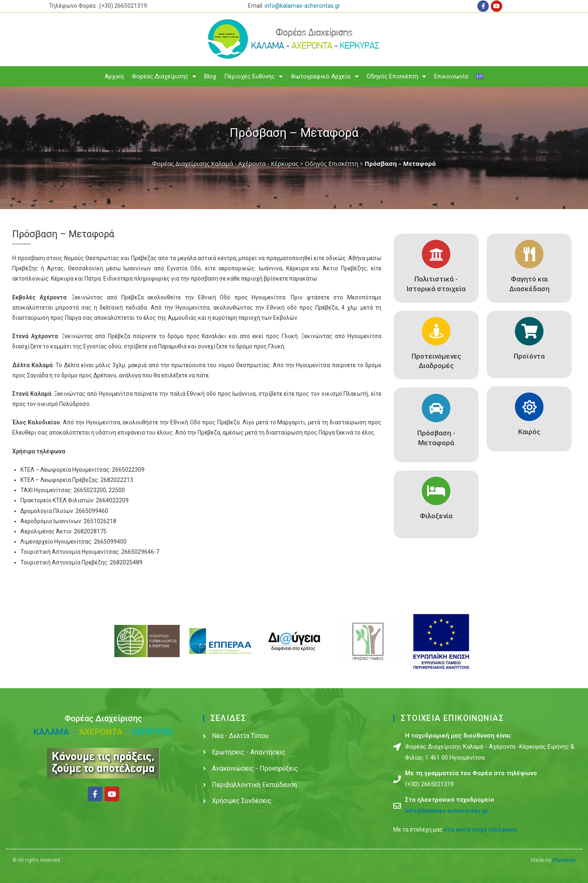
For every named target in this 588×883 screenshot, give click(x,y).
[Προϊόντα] (529, 331)
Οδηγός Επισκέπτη (396, 77)
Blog (210, 76)
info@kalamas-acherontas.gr (302, 6)
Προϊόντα (529, 356)
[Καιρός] (529, 407)
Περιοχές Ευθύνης (253, 77)
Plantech (564, 860)
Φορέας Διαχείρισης (164, 77)
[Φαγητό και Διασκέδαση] (529, 254)
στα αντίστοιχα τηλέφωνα (480, 829)
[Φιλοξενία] (436, 491)
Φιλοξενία (436, 516)
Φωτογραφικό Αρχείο (325, 77)
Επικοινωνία (451, 76)
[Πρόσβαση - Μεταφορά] (436, 408)
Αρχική (114, 76)
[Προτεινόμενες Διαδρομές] (436, 331)
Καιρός (529, 432)
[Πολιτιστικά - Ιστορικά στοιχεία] (436, 254)
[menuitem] (480, 76)
